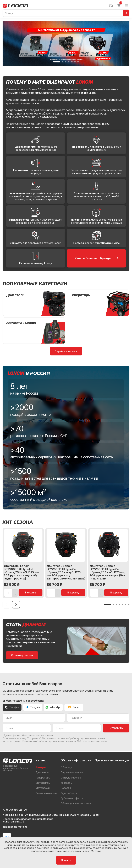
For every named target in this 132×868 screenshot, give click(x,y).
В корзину (31, 593)
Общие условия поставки (76, 803)
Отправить (116, 728)
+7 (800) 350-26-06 (15, 810)
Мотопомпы (43, 783)
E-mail (74, 707)
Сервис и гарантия (72, 772)
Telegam (33, 707)
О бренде (66, 767)
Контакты (66, 783)
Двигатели (42, 772)
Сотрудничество (71, 778)
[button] (57, 62)
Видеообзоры (69, 793)
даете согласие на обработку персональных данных (75, 738)
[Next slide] (16, 605)
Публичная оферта (72, 798)
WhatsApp (53, 707)
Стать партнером (22, 655)
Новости (66, 788)
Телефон (12, 707)
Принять (66, 860)
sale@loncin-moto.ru (15, 827)
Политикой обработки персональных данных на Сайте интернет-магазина (65, 741)
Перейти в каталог (66, 351)
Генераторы (43, 778)
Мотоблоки (43, 788)
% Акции (41, 767)
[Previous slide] (6, 605)
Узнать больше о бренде (96, 258)
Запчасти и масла (46, 793)
